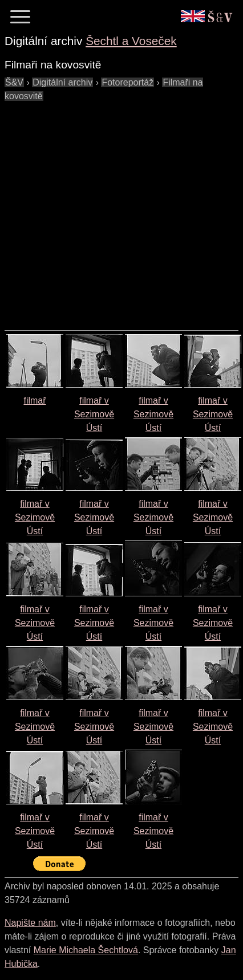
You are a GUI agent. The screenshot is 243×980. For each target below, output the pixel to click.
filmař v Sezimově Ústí (94, 414)
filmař (35, 400)
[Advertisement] (107, 210)
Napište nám (30, 923)
